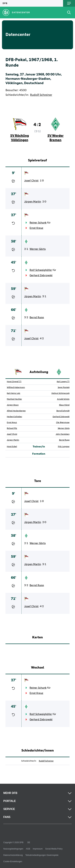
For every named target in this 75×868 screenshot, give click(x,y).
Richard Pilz (12, 428)
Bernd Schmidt (63, 411)
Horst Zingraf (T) (14, 382)
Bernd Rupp (37, 317)
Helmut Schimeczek (60, 393)
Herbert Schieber (14, 417)
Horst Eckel (12, 447)
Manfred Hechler (14, 399)
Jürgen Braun (13, 405)
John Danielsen (63, 434)
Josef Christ (31, 181)
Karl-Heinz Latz (14, 393)
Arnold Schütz (63, 399)
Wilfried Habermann (16, 388)
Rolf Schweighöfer (41, 270)
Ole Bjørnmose (63, 423)
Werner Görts (38, 249)
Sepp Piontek (64, 388)
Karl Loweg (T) (63, 382)
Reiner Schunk (38, 223)
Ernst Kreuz (36, 228)
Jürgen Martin (33, 202)
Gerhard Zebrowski (41, 275)
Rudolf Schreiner (41, 95)
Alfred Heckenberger (16, 411)
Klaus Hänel (64, 405)
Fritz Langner (64, 447)
